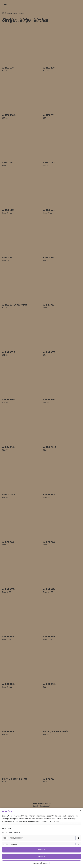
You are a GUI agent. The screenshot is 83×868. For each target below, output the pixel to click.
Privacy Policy (14, 832)
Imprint (5, 832)
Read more (7, 828)
